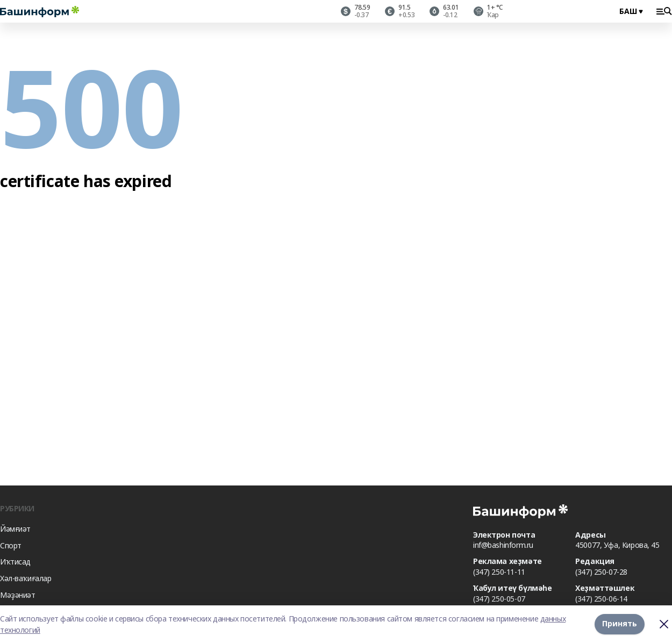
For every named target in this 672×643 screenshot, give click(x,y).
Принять (620, 624)
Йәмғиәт (15, 529)
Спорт (11, 545)
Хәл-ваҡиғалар (26, 578)
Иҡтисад (15, 562)
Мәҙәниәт (18, 595)
